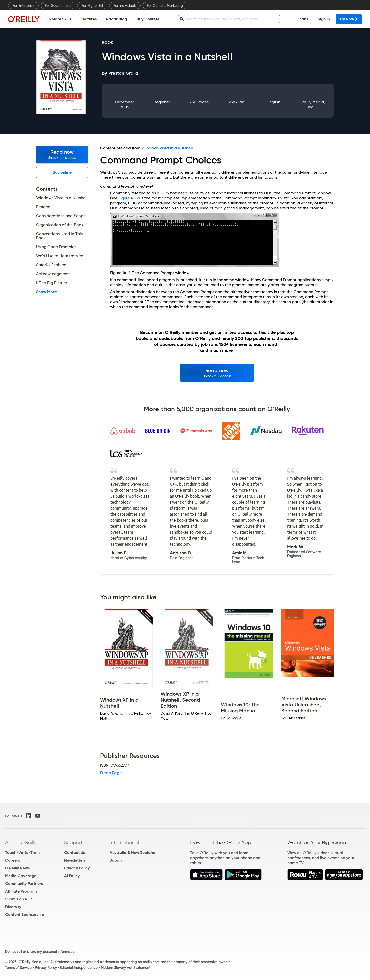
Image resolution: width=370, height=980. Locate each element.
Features (89, 19)
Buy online (62, 172)
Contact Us (74, 853)
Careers (12, 860)
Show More (46, 292)
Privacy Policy (77, 868)
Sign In (324, 19)
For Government (58, 6)
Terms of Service (18, 968)
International (124, 842)
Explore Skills (59, 19)
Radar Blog (117, 19)
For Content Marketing (165, 6)
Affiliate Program (21, 891)
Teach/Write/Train (22, 853)
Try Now (349, 19)
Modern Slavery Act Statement (126, 968)
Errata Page (111, 773)
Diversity (13, 907)
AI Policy (72, 876)
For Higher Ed (92, 6)
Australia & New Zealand (132, 853)
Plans (303, 19)
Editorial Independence (79, 968)
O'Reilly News (17, 868)
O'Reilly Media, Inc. (311, 104)
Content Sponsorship (25, 915)
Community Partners (24, 884)
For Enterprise (23, 6)
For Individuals (125, 6)
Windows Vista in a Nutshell (167, 148)
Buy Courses (148, 19)
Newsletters (75, 860)
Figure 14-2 (128, 198)
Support (73, 842)
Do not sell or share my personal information (41, 952)
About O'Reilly (21, 842)
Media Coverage (21, 876)
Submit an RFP (18, 899)
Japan (116, 860)
